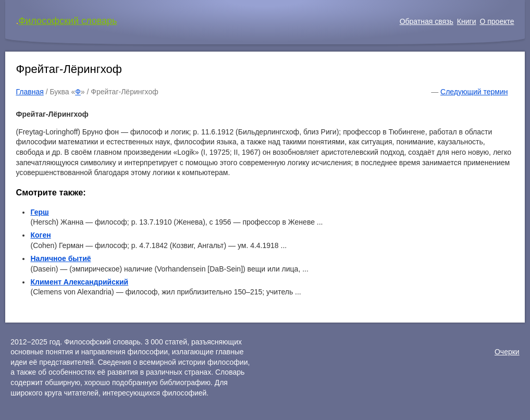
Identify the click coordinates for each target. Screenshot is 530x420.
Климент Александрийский (79, 282)
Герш (39, 212)
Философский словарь (68, 21)
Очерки (507, 352)
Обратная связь (427, 21)
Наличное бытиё (60, 258)
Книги (467, 21)
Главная (29, 92)
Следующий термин (474, 92)
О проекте (497, 21)
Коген (40, 235)
